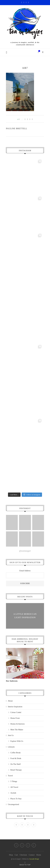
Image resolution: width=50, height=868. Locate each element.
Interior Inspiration (15, 707)
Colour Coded (16, 712)
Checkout (23, 855)
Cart (16, 855)
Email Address (25, 571)
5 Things (14, 781)
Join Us (11, 735)
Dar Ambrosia (12, 681)
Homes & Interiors (18, 724)
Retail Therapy (16, 770)
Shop (11, 855)
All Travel (14, 787)
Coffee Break (15, 753)
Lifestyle (11, 747)
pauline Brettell (17, 129)
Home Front (15, 718)
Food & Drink (16, 758)
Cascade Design (34, 859)
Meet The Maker (17, 730)
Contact (32, 855)
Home (39, 855)
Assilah (13, 793)
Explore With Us (17, 741)
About (10, 701)
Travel (10, 776)
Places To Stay (16, 799)
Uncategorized (13, 804)
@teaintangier (25, 551)
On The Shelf (16, 764)
